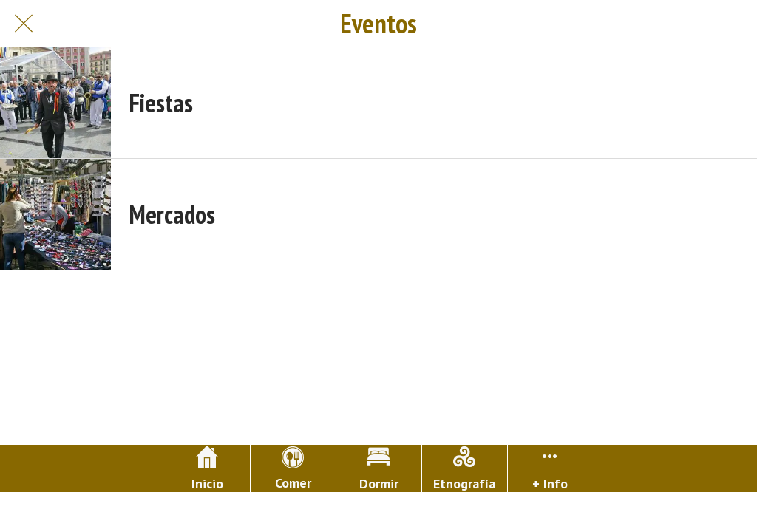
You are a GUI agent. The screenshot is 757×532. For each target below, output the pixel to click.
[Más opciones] (550, 468)
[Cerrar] (24, 24)
